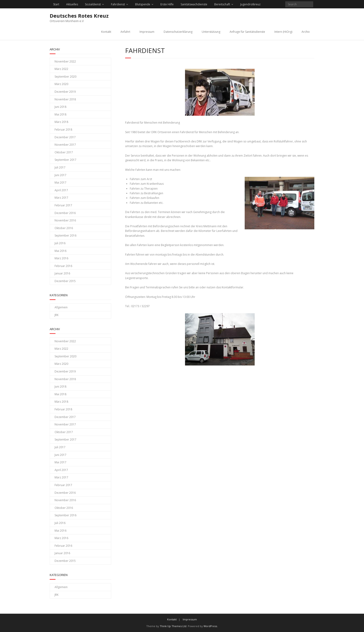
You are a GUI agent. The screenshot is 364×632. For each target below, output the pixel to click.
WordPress (210, 626)
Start (56, 4)
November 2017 (65, 145)
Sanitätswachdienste (194, 4)
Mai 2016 (60, 251)
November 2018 (65, 99)
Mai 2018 (60, 114)
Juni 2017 (60, 175)
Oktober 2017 (64, 152)
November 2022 (65, 61)
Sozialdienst (93, 4)
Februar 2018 (63, 130)
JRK (57, 315)
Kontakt (106, 32)
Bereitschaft (222, 4)
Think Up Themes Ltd (173, 626)
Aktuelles (72, 4)
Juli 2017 (60, 167)
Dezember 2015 (65, 281)
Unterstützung (211, 32)
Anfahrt (125, 32)
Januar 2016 (62, 273)
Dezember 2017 (65, 137)
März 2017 (61, 198)
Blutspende (143, 4)
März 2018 (61, 122)
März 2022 (61, 69)
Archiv (306, 32)
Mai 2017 (60, 183)
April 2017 (61, 190)
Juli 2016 (60, 243)
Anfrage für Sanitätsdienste (247, 32)
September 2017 (65, 160)
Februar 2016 (63, 266)
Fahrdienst (118, 4)
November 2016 (65, 220)
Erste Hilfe (167, 4)
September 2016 (65, 235)
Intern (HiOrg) (283, 32)
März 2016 (61, 258)
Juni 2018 (60, 107)
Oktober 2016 (64, 228)
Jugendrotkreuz (250, 4)
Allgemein (61, 307)
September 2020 (65, 77)
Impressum (147, 32)
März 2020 (61, 84)
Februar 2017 (63, 205)
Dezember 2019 (65, 92)
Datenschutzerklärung (178, 32)
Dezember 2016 (65, 213)
